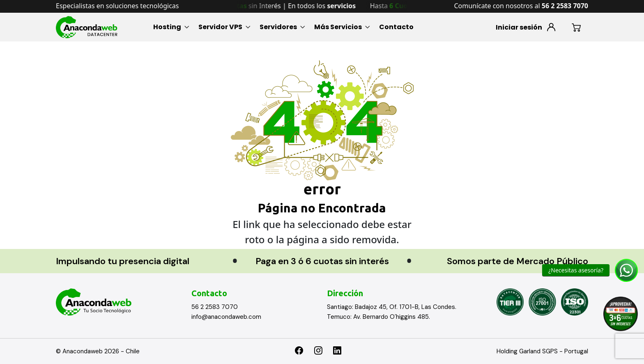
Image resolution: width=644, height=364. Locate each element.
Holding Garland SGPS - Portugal (542, 351)
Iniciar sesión (519, 27)
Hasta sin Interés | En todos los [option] (285, 6)
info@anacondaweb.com (226, 317)
